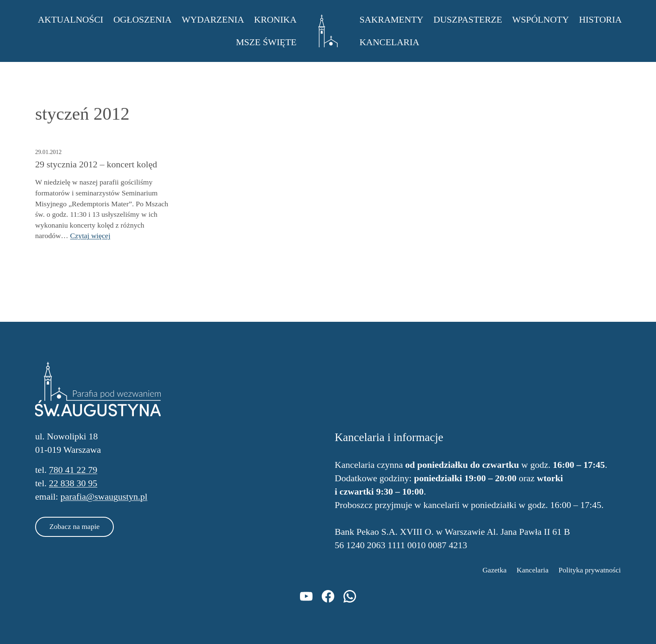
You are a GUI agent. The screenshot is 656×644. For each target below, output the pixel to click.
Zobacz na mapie (74, 526)
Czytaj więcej (90, 236)
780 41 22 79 (73, 470)
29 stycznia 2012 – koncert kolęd (96, 164)
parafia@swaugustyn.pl (104, 496)
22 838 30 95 (73, 483)
